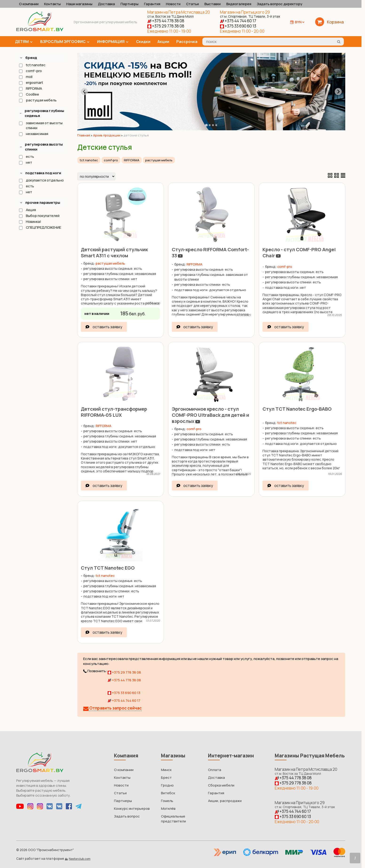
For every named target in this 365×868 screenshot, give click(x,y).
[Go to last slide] (84, 92)
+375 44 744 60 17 (238, 21)
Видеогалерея (239, 4)
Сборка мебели (221, 785)
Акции (163, 42)
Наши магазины (79, 4)
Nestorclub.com (80, 859)
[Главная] (40, 30)
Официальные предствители (173, 819)
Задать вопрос (127, 816)
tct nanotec (32, 65)
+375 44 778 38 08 (166, 21)
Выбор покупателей (39, 216)
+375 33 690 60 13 (238, 26)
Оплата (215, 770)
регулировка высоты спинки (44, 147)
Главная (84, 135)
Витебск (168, 793)
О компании (29, 4)
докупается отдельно (41, 180)
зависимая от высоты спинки (41, 125)
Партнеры (130, 4)
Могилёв (168, 808)
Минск (166, 770)
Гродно (167, 785)
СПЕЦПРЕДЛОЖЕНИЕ (40, 227)
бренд (31, 58)
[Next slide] (338, 92)
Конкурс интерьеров (132, 808)
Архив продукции (107, 135)
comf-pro (30, 71)
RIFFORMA (30, 88)
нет (25, 162)
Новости (173, 4)
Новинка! (30, 222)
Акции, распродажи (225, 801)
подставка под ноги (43, 173)
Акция (27, 210)
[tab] (206, 125)
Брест (166, 777)
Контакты (52, 4)
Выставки (213, 4)
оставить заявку (107, 327)
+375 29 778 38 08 (166, 26)
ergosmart (31, 83)
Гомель (167, 801)
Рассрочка (187, 42)
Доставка (106, 4)
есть (26, 156)
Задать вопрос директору (280, 4)
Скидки (143, 42)
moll (26, 77)
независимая (33, 134)
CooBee (29, 94)
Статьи (192, 4)
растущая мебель (38, 100)
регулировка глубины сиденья (44, 113)
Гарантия (152, 4)
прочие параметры (43, 203)
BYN (300, 22)
